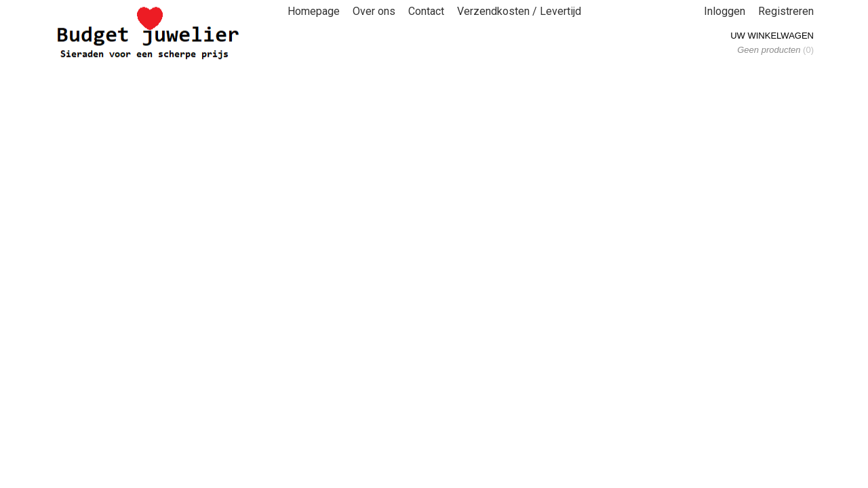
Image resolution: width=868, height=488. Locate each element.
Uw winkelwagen (772, 36)
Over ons (374, 11)
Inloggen (725, 11)
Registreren (786, 11)
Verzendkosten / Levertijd (519, 11)
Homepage (314, 11)
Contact (426, 11)
